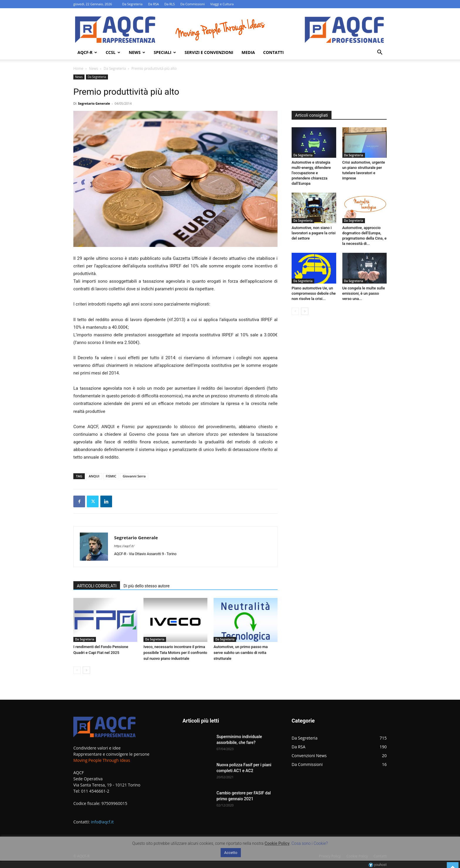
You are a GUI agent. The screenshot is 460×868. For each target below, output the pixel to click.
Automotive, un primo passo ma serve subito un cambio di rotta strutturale (241, 653)
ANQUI (94, 476)
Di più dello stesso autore (147, 586)
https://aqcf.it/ (124, 546)
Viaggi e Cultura (222, 4)
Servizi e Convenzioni (209, 52)
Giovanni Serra (134, 476)
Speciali (165, 52)
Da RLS (170, 4)
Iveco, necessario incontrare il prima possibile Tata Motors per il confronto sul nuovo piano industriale (175, 653)
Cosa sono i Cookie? (310, 843)
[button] (380, 53)
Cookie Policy (277, 843)
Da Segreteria (132, 4)
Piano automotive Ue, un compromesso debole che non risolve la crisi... (314, 293)
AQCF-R (87, 52)
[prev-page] (77, 670)
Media (248, 52)
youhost (378, 865)
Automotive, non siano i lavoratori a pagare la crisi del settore (314, 233)
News (137, 52)
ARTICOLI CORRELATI (97, 586)
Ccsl (113, 52)
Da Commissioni (193, 4)
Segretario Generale (94, 103)
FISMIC (111, 476)
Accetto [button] (231, 853)
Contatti (273, 52)
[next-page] (86, 670)
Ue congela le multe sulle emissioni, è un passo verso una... (364, 293)
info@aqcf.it (102, 822)
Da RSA (154, 4)
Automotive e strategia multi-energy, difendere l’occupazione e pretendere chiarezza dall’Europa (311, 173)
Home (78, 68)
